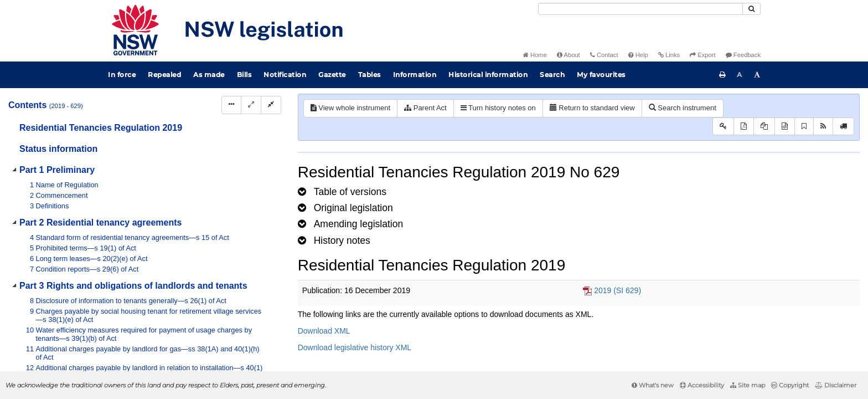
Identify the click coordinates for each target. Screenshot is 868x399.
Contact (604, 55)
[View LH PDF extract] (764, 127)
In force (122, 75)
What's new (653, 385)
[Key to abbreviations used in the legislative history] (723, 127)
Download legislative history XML (355, 347)
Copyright (790, 385)
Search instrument (683, 108)
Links (669, 55)
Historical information (488, 75)
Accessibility (702, 385)
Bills (244, 75)
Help (638, 55)
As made (209, 75)
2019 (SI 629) (618, 290)
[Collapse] (271, 105)
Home (535, 55)
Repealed (164, 75)
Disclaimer (836, 385)
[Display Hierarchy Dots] (231, 105)
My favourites (601, 75)
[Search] (640, 9)
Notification (285, 75)
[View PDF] (744, 127)
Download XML (324, 331)
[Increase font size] (757, 75)
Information (415, 75)
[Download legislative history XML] (785, 127)
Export (702, 55)
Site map (748, 385)
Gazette (332, 75)
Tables (370, 75)
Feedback (743, 55)
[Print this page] (722, 75)
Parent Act (425, 108)
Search (552, 75)
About (569, 55)
